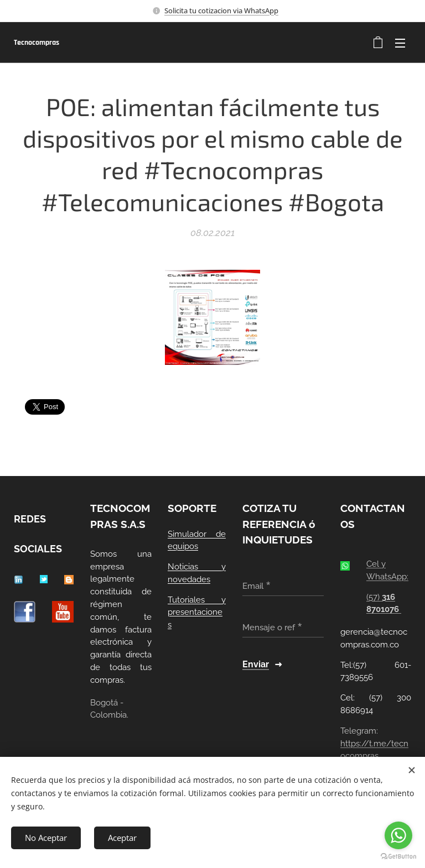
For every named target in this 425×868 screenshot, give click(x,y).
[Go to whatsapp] (398, 835)
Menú (400, 43)
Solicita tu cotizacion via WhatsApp (221, 11)
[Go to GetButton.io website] (398, 857)
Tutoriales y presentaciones (197, 613)
